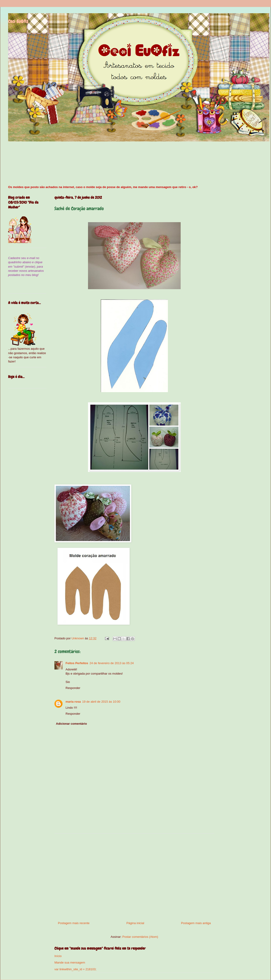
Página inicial (135, 923)
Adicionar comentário (72, 724)
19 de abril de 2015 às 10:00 (101, 702)
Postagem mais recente (74, 923)
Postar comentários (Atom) (140, 937)
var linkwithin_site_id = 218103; (75, 969)
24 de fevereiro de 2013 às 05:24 (112, 663)
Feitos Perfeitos (77, 663)
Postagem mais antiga (196, 923)
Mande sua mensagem (70, 962)
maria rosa (73, 702)
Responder (73, 688)
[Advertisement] (134, 876)
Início (58, 956)
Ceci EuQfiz (18, 21)
